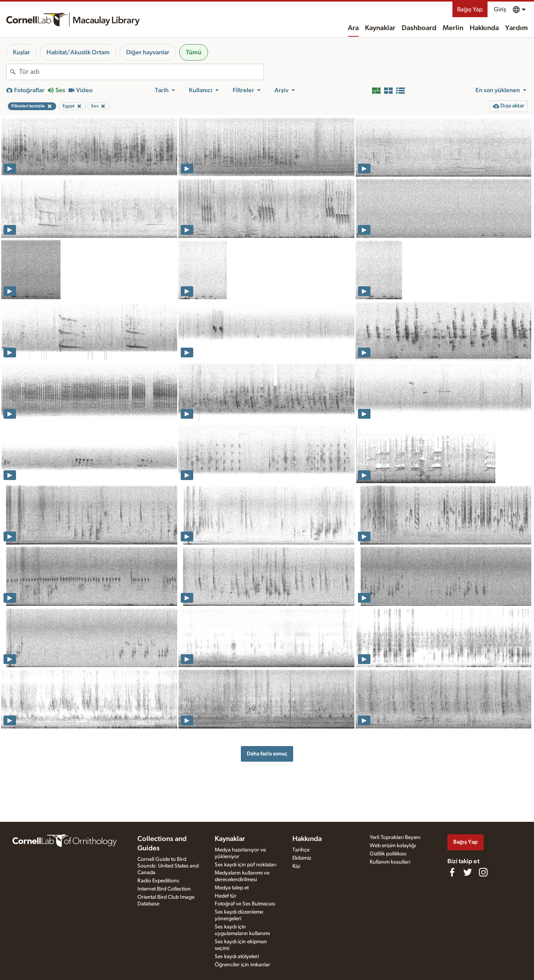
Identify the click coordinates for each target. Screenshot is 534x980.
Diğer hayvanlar (148, 52)
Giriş (500, 9)
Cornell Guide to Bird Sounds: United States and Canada (168, 866)
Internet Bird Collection (164, 889)
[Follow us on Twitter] (468, 872)
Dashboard (419, 28)
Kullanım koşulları (390, 862)
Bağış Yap (470, 9)
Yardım (516, 28)
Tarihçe (301, 850)
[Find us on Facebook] (452, 872)
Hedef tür (226, 896)
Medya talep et (232, 888)
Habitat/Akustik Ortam (78, 52)
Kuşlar (21, 52)
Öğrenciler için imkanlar (242, 965)
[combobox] (141, 72)
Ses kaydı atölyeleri (237, 957)
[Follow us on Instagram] (483, 872)
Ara (353, 28)
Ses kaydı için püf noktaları (246, 865)
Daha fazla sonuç (267, 754)
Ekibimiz (302, 858)
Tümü (194, 52)
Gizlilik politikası (388, 854)
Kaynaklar (380, 28)
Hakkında (484, 28)
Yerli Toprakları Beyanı (395, 837)
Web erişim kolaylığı (393, 846)
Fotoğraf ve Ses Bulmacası (245, 904)
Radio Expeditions (158, 881)
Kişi (296, 866)
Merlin (453, 28)
